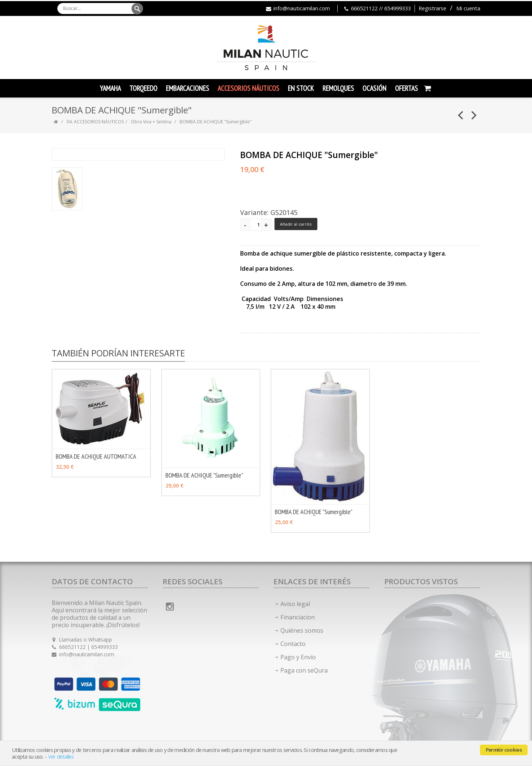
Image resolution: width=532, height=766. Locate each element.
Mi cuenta (468, 8)
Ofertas (406, 88)
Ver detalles (61, 757)
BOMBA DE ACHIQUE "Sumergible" (204, 475)
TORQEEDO (143, 88)
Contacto (293, 644)
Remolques (338, 88)
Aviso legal (295, 604)
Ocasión (374, 88)
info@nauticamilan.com (302, 8)
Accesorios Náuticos (248, 88)
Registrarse (432, 8)
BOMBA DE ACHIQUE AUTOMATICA (96, 456)
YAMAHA (110, 88)
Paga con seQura (304, 670)
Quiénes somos (302, 630)
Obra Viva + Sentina (151, 122)
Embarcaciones (187, 88)
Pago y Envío (298, 657)
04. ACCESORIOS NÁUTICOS (95, 122)
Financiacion (298, 617)
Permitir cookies (504, 750)
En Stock (301, 88)
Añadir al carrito (296, 224)
